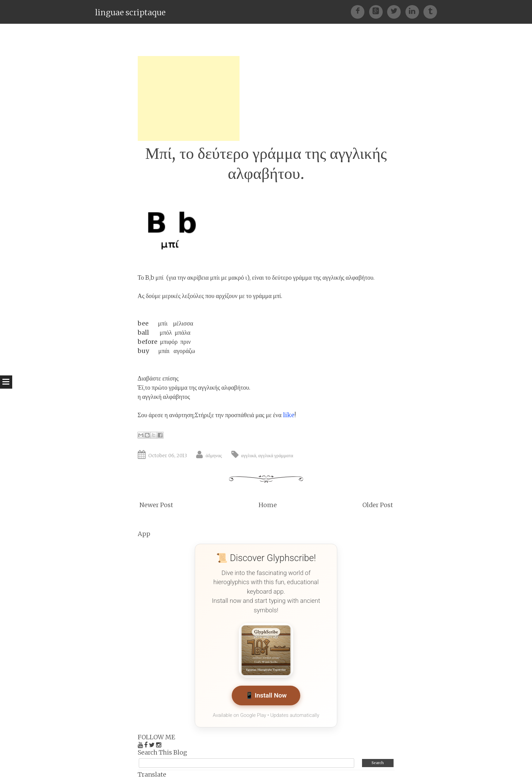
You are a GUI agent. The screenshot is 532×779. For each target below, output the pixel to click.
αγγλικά (249, 456)
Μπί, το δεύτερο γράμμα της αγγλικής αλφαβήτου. (266, 163)
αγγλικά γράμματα (276, 456)
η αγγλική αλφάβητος (164, 397)
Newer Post (156, 505)
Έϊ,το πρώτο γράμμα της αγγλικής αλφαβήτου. (194, 387)
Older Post (378, 505)
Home (268, 505)
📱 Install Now (266, 696)
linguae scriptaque (130, 12)
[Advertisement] (189, 98)
